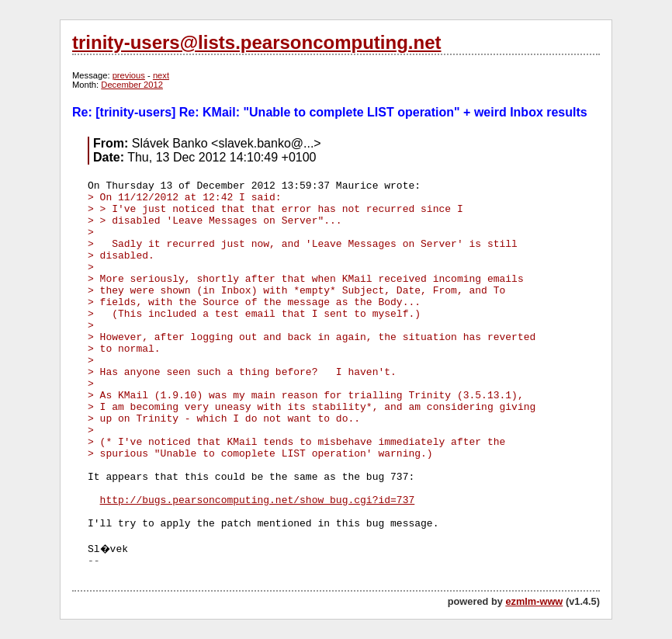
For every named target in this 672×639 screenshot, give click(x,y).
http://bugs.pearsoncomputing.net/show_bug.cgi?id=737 (258, 500)
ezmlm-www (534, 601)
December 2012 (132, 85)
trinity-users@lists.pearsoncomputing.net (256, 42)
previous (129, 75)
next (161, 75)
